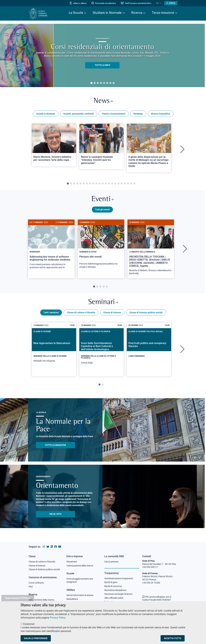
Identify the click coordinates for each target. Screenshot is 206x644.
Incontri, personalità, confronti (79, 114)
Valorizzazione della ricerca (80, 566)
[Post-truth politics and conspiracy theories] (149, 347)
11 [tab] (99, 184)
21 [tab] (131, 184)
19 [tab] (125, 184)
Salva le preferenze (36, 638)
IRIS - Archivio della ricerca (41, 600)
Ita (157, 3)
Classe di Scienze (112, 312)
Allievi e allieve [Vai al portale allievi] (78, 3)
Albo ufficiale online (114, 598)
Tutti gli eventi (102, 210)
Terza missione (163, 13)
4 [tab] (101, 83)
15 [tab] (112, 184)
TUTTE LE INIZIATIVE (55, 445)
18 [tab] (122, 184)
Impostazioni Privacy (18, 598)
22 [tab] (134, 184)
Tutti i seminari (51, 312)
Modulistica (72, 599)
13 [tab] (106, 184)
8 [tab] (114, 83)
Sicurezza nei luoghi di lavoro (118, 594)
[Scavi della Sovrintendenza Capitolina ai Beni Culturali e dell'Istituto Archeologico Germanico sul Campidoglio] (101, 349)
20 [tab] (128, 184)
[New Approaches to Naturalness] (54, 348)
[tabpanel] (102, 55)
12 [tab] (103, 184)
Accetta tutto (173, 638)
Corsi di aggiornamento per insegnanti (80, 580)
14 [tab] (109, 184)
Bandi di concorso (113, 586)
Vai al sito (55, 514)
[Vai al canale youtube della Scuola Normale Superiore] (60, 547)
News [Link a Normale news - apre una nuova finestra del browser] (103, 101)
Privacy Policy (58, 618)
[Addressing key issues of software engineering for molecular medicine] (51, 246)
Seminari (103, 302)
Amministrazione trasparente (119, 578)
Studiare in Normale (107, 13)
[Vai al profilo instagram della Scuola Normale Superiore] (44, 547)
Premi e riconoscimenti (114, 114)
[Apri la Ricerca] (171, 3)
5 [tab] (104, 83)
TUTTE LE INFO (102, 65)
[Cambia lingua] (160, 3)
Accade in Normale (46, 114)
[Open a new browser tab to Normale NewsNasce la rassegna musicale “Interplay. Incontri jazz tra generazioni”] (101, 146)
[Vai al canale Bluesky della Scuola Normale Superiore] (48, 547)
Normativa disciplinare (115, 590)
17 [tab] (118, 184)
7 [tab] (110, 83)
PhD (31, 587)
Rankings (138, 114)
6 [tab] (107, 83)
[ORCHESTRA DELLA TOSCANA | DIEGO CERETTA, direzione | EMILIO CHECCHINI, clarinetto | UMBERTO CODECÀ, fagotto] (151, 249)
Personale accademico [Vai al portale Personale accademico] (104, 3)
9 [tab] (93, 184)
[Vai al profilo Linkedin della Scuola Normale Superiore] (52, 547)
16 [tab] (115, 184)
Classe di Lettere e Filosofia (81, 312)
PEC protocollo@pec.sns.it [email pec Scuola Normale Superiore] (157, 597)
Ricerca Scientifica (161, 114)
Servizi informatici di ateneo (80, 595)
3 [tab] (98, 83)
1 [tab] (91, 83)
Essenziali (29, 624)
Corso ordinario (36, 583)
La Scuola (76, 13)
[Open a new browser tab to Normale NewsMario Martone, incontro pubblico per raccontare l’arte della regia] (54, 145)
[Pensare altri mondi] (101, 246)
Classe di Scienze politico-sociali (146, 312)
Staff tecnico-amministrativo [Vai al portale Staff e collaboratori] (136, 3)
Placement (72, 562)
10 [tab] (96, 184)
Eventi (102, 199)
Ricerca (137, 13)
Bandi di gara (111, 582)
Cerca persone (111, 562)
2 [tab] (95, 83)
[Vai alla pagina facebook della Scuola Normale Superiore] (56, 547)
